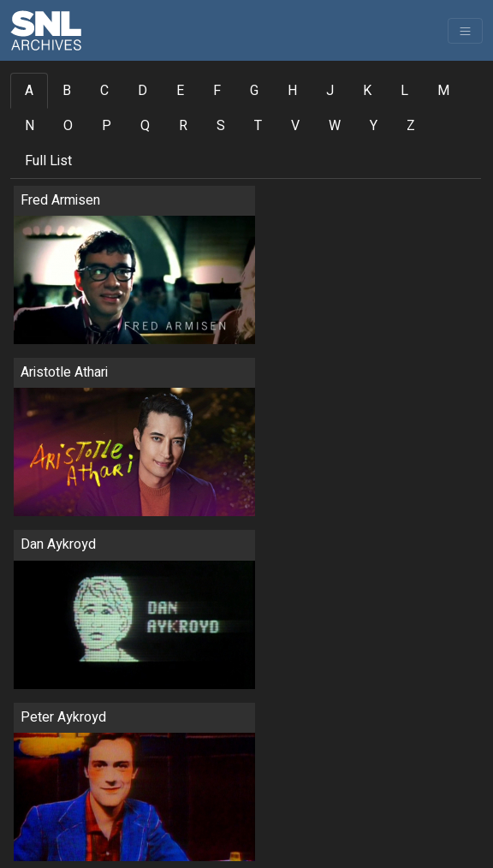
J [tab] (330, 91)
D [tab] (143, 91)
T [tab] (258, 126)
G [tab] (254, 91)
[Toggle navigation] (465, 31)
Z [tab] (411, 126)
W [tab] (335, 126)
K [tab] (367, 91)
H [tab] (292, 91)
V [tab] (295, 126)
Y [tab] (374, 126)
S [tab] (221, 126)
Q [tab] (145, 126)
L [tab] (404, 91)
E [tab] (180, 91)
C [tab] (104, 91)
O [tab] (68, 126)
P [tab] (107, 126)
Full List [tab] (48, 161)
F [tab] (217, 91)
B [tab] (67, 91)
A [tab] (29, 91)
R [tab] (183, 126)
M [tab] (443, 91)
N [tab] (30, 126)
